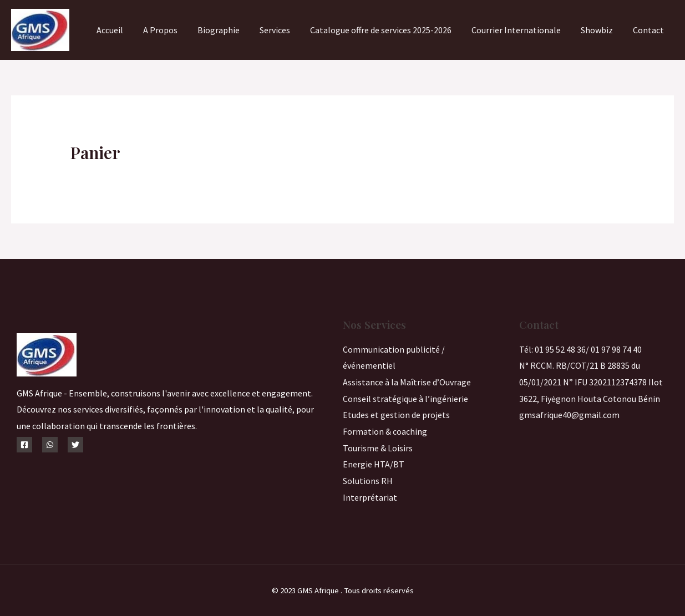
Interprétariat (370, 497)
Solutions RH (368, 481)
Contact (650, 30)
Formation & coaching (385, 431)
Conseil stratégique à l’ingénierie (405, 399)
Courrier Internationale (522, 30)
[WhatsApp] (50, 445)
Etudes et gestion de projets (396, 415)
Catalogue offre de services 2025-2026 (389, 30)
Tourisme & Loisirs (378, 448)
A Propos (175, 30)
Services (285, 30)
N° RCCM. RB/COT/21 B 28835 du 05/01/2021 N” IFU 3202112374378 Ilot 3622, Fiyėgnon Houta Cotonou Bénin (591, 382)
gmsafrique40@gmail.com (569, 415)
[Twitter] (75, 445)
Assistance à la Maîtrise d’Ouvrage (407, 382)
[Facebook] (24, 445)
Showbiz (600, 30)
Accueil (126, 30)
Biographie (231, 30)
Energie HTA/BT (374, 464)
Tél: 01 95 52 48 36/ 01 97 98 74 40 (580, 349)
